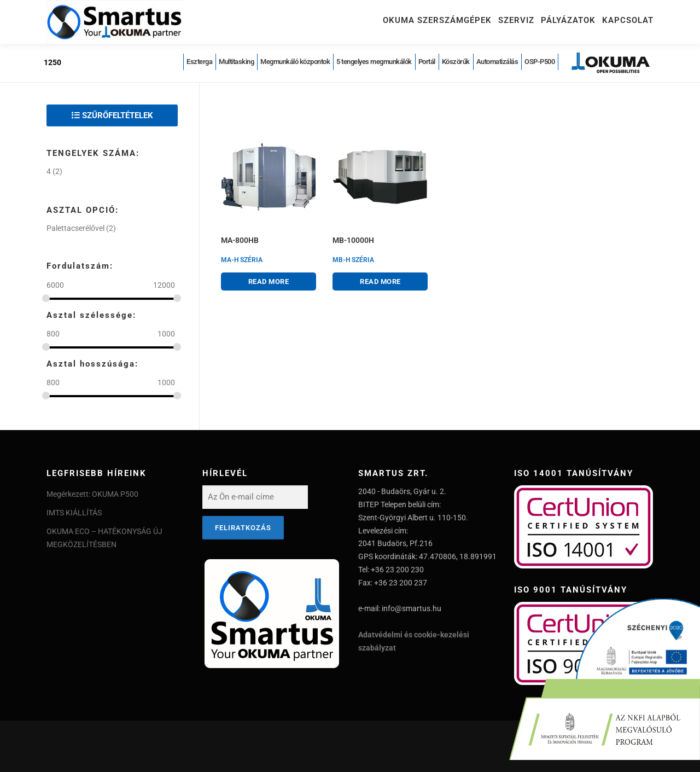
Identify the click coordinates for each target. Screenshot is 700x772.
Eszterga (199, 62)
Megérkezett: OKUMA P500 (92, 494)
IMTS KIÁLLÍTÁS (74, 513)
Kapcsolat (628, 20)
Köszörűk (456, 62)
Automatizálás (497, 62)
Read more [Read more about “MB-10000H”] (380, 281)
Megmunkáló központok (295, 62)
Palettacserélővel (75, 228)
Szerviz (516, 20)
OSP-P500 (539, 62)
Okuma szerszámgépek (437, 20)
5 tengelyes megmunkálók (374, 62)
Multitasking (236, 62)
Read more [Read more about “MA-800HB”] (269, 281)
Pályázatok (568, 20)
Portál (427, 62)
